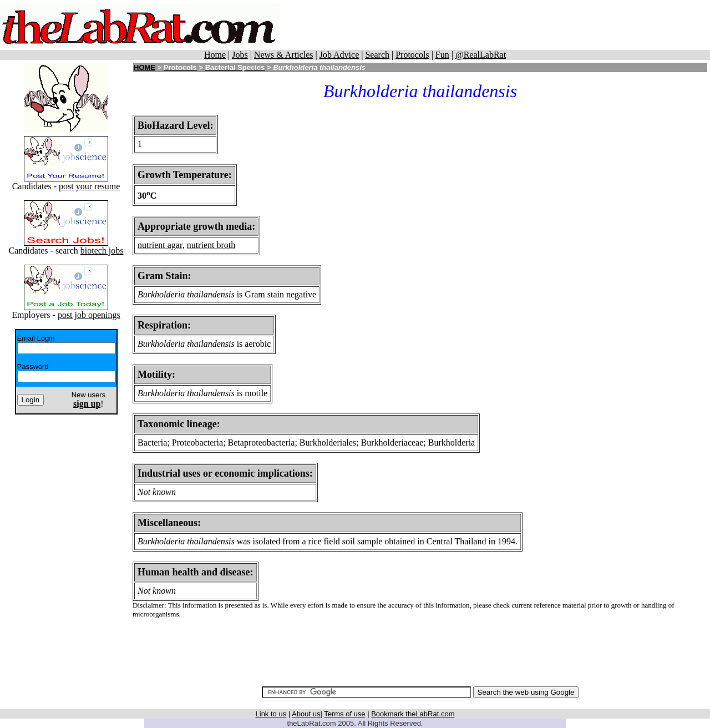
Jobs (240, 55)
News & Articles (284, 55)
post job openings (89, 315)
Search (377, 55)
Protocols (412, 55)
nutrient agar (160, 245)
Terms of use (344, 714)
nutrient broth (211, 245)
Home (215, 55)
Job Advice (339, 55)
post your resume (89, 186)
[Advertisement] (495, 25)
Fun (442, 55)
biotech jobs (102, 251)
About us (306, 714)
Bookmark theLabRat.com (413, 714)
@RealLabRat (481, 55)
